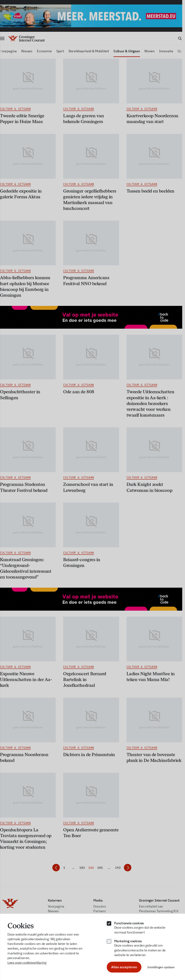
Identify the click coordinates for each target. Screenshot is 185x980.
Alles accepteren (124, 967)
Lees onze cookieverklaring (27, 963)
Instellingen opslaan (161, 967)
